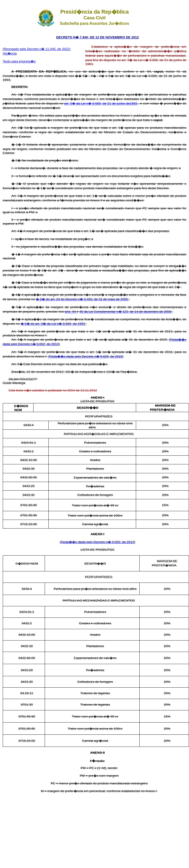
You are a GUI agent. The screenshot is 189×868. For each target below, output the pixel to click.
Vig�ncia (10, 53)
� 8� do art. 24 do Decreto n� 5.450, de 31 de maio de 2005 (82, 299)
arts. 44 (71, 312)
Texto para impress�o (19, 61)
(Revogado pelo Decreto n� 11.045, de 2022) (37, 49)
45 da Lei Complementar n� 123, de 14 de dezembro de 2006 (126, 312)
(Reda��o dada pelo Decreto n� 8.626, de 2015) (86, 356)
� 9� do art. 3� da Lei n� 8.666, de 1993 (53, 324)
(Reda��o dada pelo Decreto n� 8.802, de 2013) (98, 542)
